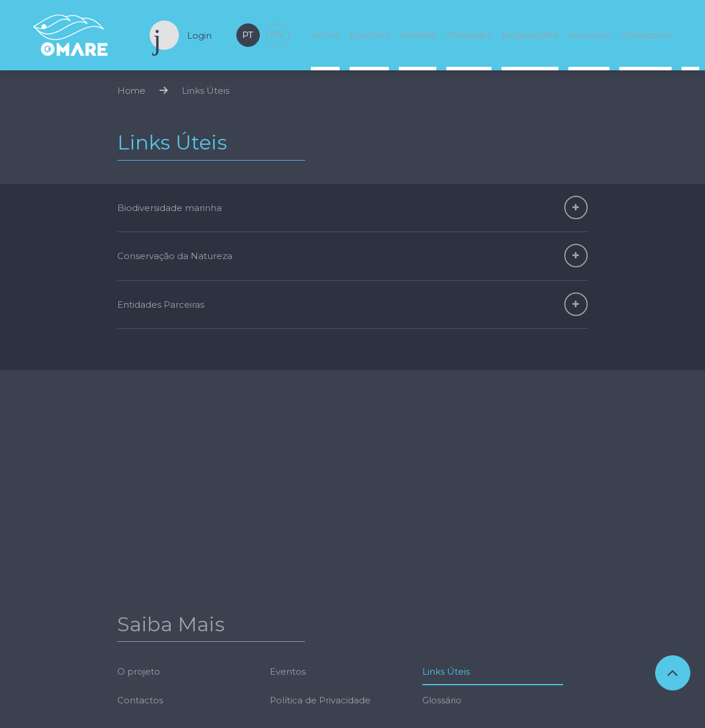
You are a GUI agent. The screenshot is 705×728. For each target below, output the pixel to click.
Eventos (288, 556)
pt (248, 35)
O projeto (139, 556)
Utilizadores (645, 35)
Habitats (418, 35)
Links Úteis (206, 97)
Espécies (369, 35)
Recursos (589, 35)
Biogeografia (530, 35)
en (277, 35)
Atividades (469, 35)
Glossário (442, 585)
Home (325, 35)
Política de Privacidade (320, 585)
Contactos (140, 585)
